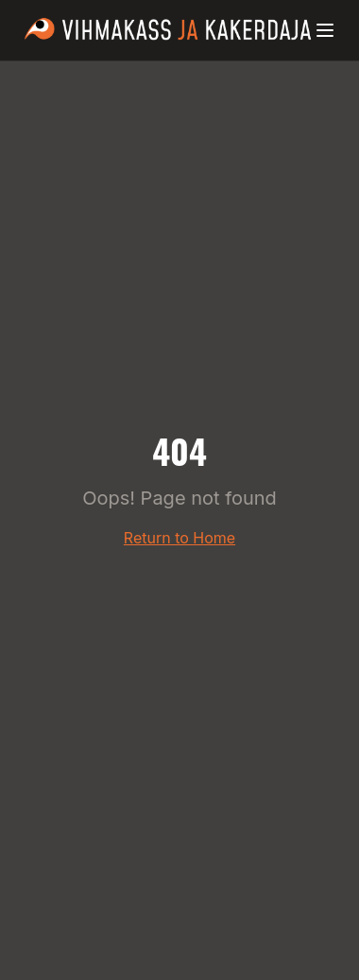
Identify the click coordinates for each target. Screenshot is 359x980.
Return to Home (179, 538)
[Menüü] (325, 30)
